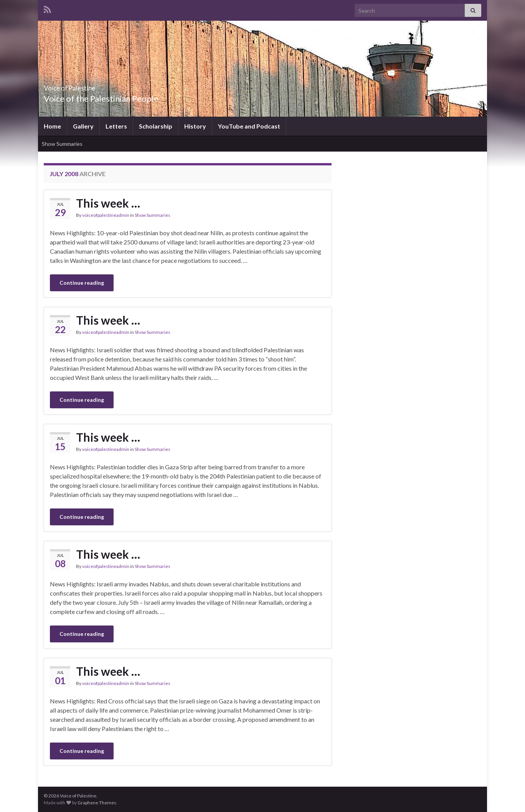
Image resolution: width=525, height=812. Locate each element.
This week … (108, 203)
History (195, 126)
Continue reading (82, 283)
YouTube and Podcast (249, 126)
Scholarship (156, 126)
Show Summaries (62, 144)
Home (52, 126)
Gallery (83, 126)
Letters (116, 126)
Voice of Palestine (87, 86)
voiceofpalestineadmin (106, 215)
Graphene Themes (97, 803)
